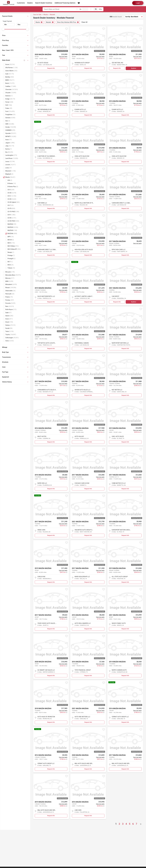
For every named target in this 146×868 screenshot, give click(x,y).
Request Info (51, 68)
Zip (80, 9)
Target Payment (7, 21)
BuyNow (134, 68)
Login (138, 3)
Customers (21, 3)
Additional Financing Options (65, 3)
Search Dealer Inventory (44, 3)
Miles (100, 9)
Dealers (30, 3)
